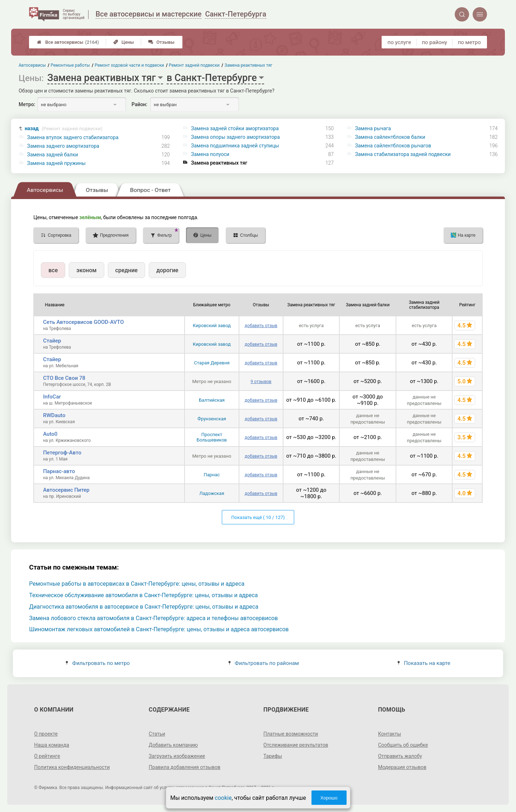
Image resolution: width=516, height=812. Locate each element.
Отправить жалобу (400, 756)
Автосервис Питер (66, 490)
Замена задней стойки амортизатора (235, 128)
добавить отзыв (261, 326)
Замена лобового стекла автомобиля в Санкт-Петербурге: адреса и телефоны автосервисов (153, 618)
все (53, 270)
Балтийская (212, 400)
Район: (139, 104)
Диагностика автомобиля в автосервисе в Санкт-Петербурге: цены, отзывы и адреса (144, 607)
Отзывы (161, 42)
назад (64, 129)
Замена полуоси (210, 154)
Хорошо (329, 798)
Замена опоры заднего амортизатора (235, 137)
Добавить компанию (173, 745)
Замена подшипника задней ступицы (235, 146)
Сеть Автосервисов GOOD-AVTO (83, 322)
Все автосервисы (68, 42)
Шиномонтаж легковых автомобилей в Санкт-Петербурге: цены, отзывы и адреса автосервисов (159, 629)
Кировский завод (212, 325)
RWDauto (54, 415)
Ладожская (212, 493)
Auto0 (50, 434)
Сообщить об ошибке (403, 745)
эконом (86, 270)
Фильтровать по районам (264, 663)
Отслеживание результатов (296, 745)
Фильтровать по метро (98, 663)
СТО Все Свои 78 (64, 378)
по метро (469, 42)
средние (127, 270)
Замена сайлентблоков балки (390, 137)
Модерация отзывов (402, 767)
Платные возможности (291, 734)
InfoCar (52, 397)
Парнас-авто (59, 471)
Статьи (157, 734)
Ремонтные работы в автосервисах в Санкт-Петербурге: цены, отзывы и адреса (137, 584)
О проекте (46, 734)
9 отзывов (261, 382)
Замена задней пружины (56, 163)
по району (434, 42)
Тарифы (273, 756)
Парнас (212, 475)
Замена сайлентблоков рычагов (393, 146)
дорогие (167, 270)
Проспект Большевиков (212, 437)
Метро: (27, 104)
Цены (124, 42)
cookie (223, 798)
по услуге (400, 42)
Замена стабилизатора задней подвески (403, 154)
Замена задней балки (53, 155)
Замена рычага (373, 128)
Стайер (52, 341)
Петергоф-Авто (62, 453)
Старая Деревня (212, 363)
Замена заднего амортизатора (63, 146)
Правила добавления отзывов (185, 767)
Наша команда (52, 745)
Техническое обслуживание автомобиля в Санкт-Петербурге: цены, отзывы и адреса (143, 595)
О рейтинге (47, 756)
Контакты (390, 734)
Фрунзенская (212, 419)
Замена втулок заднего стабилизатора (73, 137)
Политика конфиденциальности (72, 767)
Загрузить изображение (177, 756)
